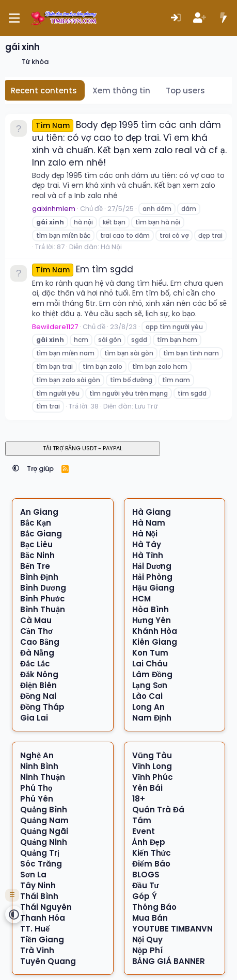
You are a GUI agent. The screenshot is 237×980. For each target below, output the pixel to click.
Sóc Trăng (41, 864)
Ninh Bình (39, 766)
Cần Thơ (36, 631)
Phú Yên (37, 799)
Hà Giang (152, 512)
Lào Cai (147, 696)
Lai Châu (150, 664)
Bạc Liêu (36, 544)
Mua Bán (150, 918)
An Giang (39, 512)
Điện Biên (38, 685)
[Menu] (14, 18)
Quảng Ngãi (44, 831)
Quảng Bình (44, 810)
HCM (141, 599)
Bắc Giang (41, 534)
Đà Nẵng (37, 653)
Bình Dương (43, 588)
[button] (16, 469)
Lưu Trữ (146, 406)
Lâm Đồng (153, 674)
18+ (139, 799)
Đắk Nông (39, 674)
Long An (148, 707)
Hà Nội (111, 247)
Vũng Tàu (152, 755)
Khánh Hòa (155, 631)
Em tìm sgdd (83, 269)
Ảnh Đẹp (149, 842)
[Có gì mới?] (223, 18)
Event (144, 831)
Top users (185, 91)
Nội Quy (148, 940)
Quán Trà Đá (158, 810)
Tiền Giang (42, 940)
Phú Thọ (36, 788)
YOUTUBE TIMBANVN (172, 929)
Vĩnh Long (152, 766)
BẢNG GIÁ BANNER (169, 961)
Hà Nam (149, 523)
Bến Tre (35, 566)
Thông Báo (154, 907)
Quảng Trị (40, 853)
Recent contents (44, 91)
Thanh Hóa (43, 918)
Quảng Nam (44, 820)
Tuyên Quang (48, 961)
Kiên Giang (155, 642)
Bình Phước (43, 599)
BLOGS (146, 875)
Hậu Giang (153, 588)
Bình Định (39, 577)
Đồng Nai (38, 696)
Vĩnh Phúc (153, 777)
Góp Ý (145, 896)
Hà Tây (147, 544)
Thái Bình (39, 896)
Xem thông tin (121, 91)
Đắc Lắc (35, 664)
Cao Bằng (40, 642)
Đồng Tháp (43, 707)
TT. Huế (35, 929)
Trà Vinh (37, 950)
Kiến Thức (152, 853)
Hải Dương (152, 566)
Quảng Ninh (44, 842)
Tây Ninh (38, 885)
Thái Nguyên (46, 907)
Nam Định (152, 718)
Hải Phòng (152, 577)
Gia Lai (34, 718)
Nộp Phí (148, 950)
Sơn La (33, 875)
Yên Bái (147, 788)
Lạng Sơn (150, 685)
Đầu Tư (146, 885)
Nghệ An (37, 755)
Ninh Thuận (43, 777)
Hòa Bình (151, 609)
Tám (142, 820)
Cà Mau (36, 620)
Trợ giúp (41, 469)
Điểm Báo (151, 864)
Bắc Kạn (36, 523)
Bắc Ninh (37, 555)
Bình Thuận (43, 609)
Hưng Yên (152, 620)
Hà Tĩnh (148, 555)
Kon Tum (150, 653)
